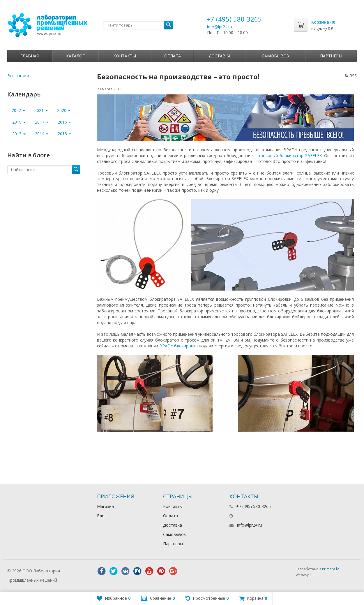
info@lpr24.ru (220, 27)
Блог (102, 516)
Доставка (220, 56)
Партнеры (331, 56)
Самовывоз (275, 56)
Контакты (125, 56)
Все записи (18, 76)
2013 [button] (64, 134)
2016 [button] (64, 122)
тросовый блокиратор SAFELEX (290, 155)
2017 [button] (42, 122)
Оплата (173, 56)
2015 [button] (19, 134)
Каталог (75, 56)
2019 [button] (19, 122)
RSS (351, 76)
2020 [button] (64, 110)
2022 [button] (18, 110)
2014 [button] (42, 134)
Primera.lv (330, 569)
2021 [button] (41, 110)
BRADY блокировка (179, 346)
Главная (30, 56)
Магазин (105, 506)
